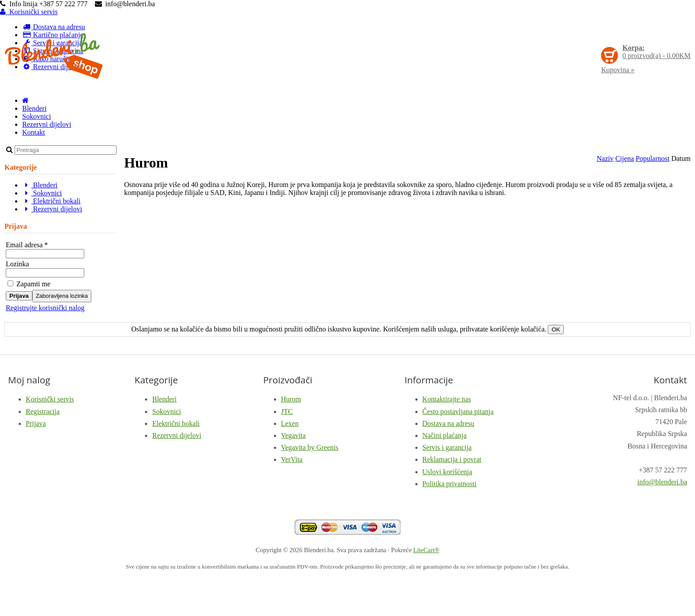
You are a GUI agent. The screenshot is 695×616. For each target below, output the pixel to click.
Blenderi (34, 108)
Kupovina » (618, 70)
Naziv (605, 158)
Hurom (291, 399)
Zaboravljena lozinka (62, 296)
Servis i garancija (447, 447)
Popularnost (652, 158)
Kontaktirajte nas (447, 399)
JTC (287, 411)
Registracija (43, 411)
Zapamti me (29, 284)
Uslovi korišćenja (447, 472)
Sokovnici (37, 116)
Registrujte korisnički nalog (45, 308)
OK (556, 329)
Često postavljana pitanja (458, 411)
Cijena (625, 158)
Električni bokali (51, 201)
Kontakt (34, 132)
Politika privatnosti (449, 484)
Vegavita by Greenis (310, 447)
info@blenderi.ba (662, 482)
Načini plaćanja (445, 435)
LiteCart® (426, 550)
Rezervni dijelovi (47, 124)
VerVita (292, 459)
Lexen (290, 423)
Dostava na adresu (448, 423)
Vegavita (293, 435)
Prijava (19, 296)
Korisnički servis (29, 12)
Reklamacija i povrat (452, 459)
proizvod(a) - (656, 52)
